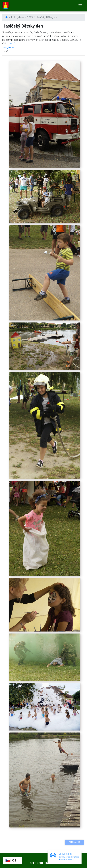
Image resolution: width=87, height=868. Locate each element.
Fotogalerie (74, 842)
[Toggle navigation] (80, 6)
